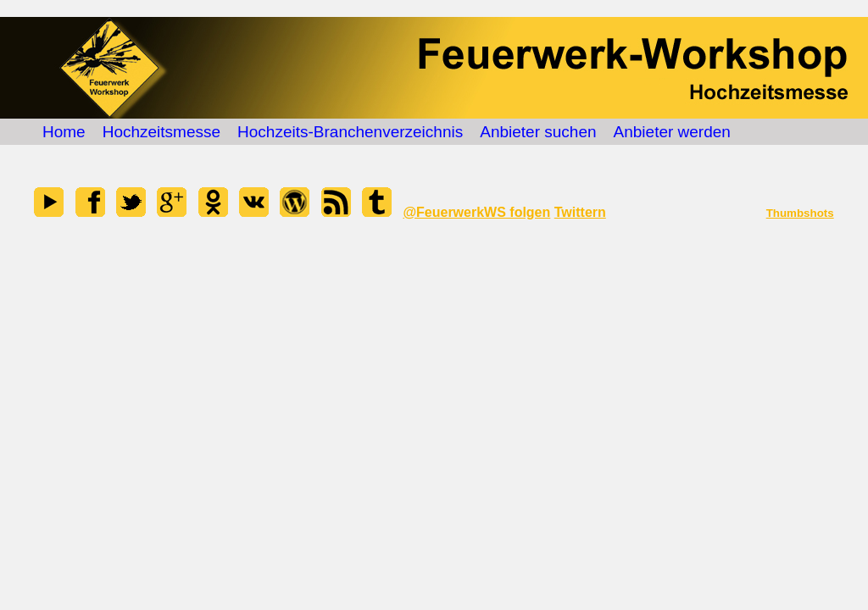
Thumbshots (800, 213)
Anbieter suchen (538, 132)
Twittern (580, 212)
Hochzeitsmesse (161, 132)
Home (64, 132)
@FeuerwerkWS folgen (476, 212)
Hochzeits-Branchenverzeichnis (350, 132)
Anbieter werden (672, 132)
